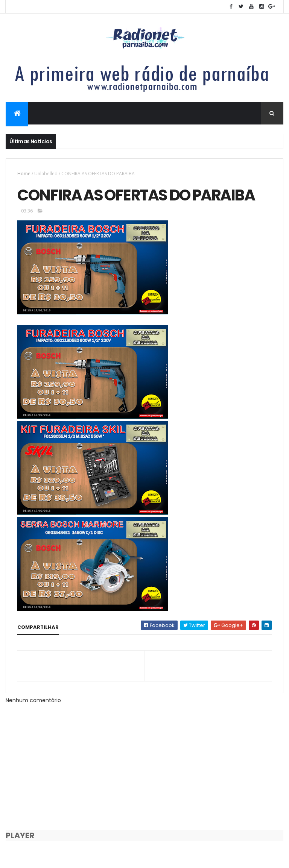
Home (24, 174)
